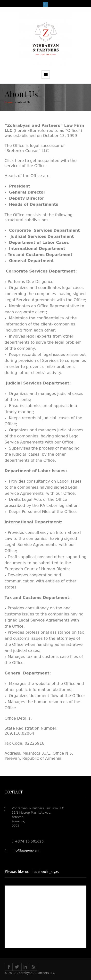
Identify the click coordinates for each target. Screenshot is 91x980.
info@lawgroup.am (26, 851)
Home (8, 102)
